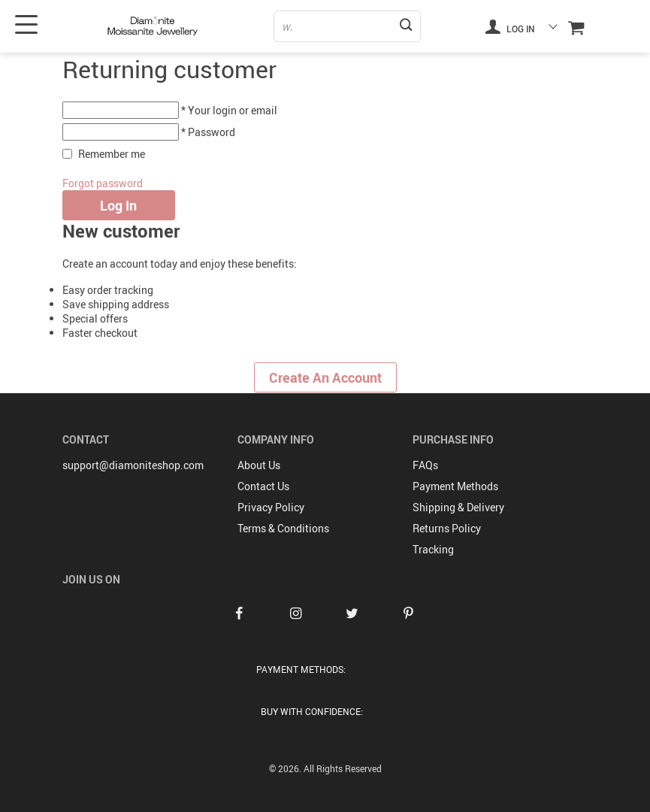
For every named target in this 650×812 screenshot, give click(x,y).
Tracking (433, 549)
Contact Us (263, 486)
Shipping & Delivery (458, 507)
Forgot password (103, 183)
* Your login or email (229, 110)
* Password (208, 132)
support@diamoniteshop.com (133, 465)
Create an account (325, 377)
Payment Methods (455, 486)
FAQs (425, 465)
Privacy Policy (271, 507)
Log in (510, 26)
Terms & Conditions (283, 528)
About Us (259, 465)
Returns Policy (447, 528)
